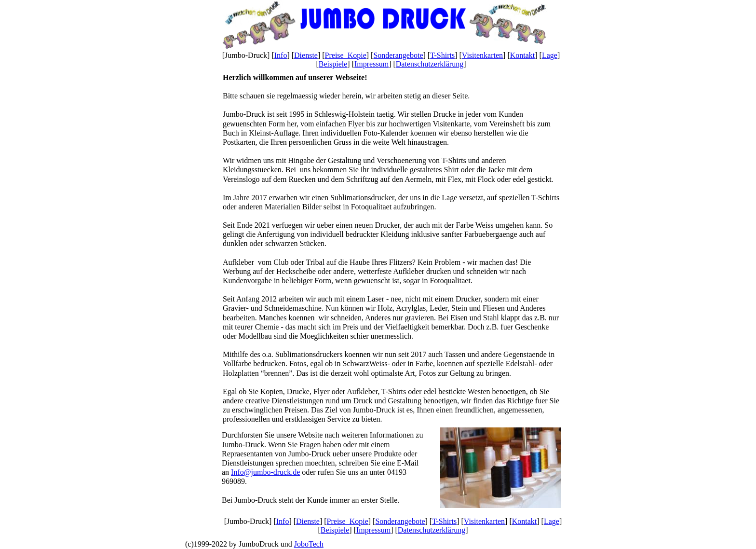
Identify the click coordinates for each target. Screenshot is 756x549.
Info (281, 55)
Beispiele (333, 64)
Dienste (306, 55)
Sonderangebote (398, 55)
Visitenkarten (482, 55)
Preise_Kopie (346, 55)
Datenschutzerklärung (430, 64)
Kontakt (523, 55)
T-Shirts (442, 55)
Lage (550, 55)
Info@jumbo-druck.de (265, 472)
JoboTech (309, 544)
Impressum (371, 64)
